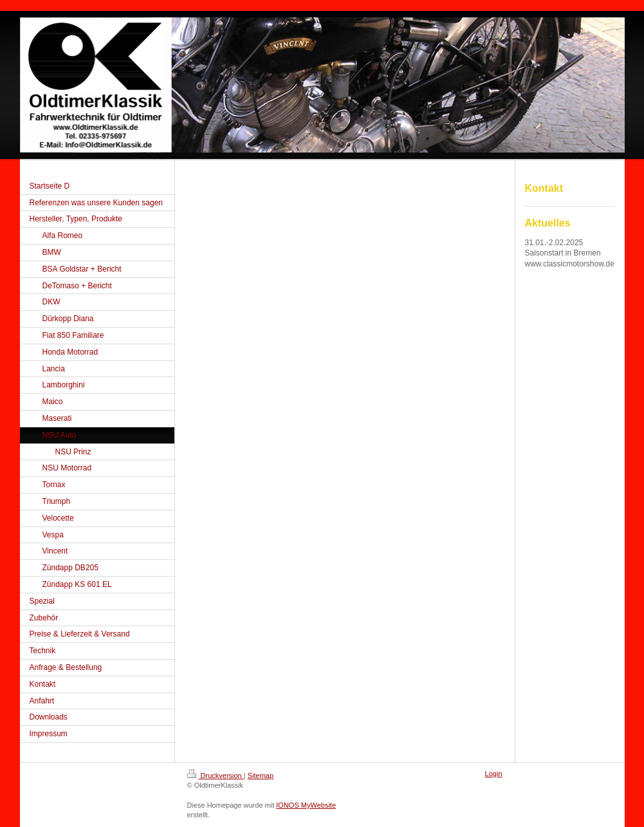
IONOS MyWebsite (306, 805)
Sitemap (261, 776)
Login (494, 774)
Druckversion (216, 776)
